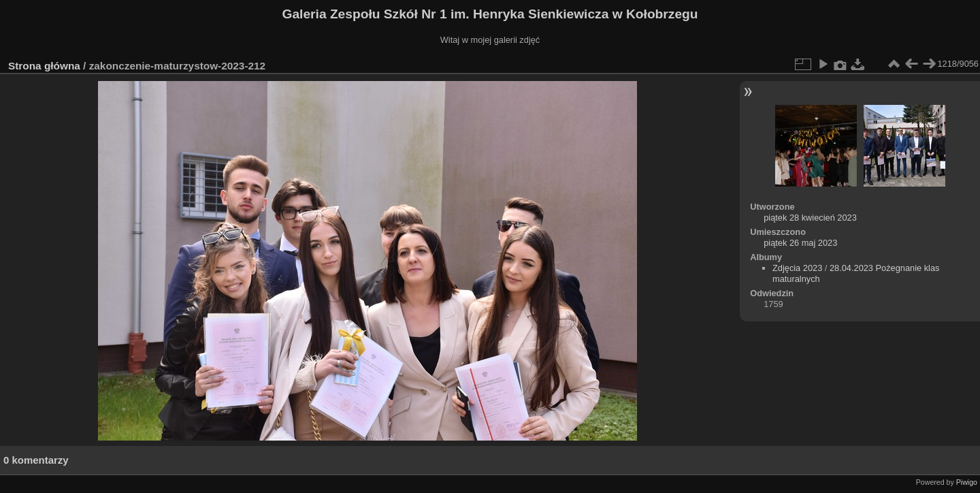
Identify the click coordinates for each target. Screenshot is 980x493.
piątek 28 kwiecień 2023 (810, 218)
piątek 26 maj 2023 (800, 243)
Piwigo (967, 482)
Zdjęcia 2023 (797, 268)
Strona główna (44, 66)
